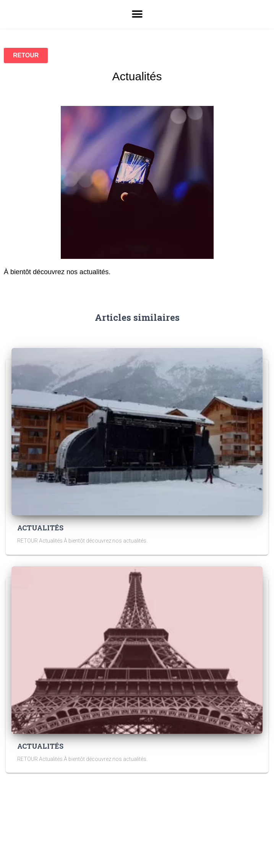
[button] (137, 14)
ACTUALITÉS (40, 528)
